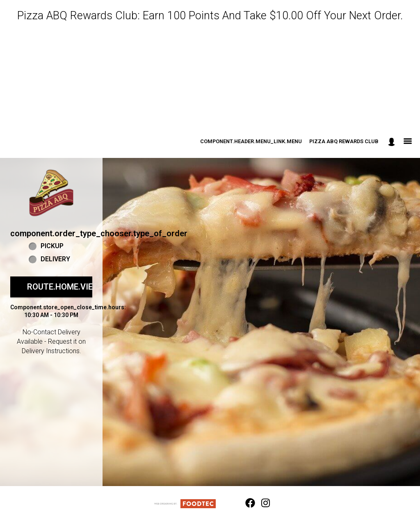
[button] (51, 193)
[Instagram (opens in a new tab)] (261, 503)
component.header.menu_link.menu (251, 141)
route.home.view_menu (77, 287)
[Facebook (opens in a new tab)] (245, 503)
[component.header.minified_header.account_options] (391, 142)
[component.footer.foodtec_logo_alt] (185, 503)
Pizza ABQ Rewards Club (344, 141)
